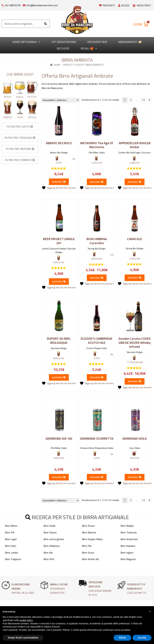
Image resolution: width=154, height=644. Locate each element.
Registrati (142, 5)
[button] (20, 127)
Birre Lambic (12, 552)
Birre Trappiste (13, 559)
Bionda (8, 97)
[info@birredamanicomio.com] (24, 5)
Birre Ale (48, 552)
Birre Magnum (128, 559)
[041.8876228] (3, 5)
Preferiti (107, 5)
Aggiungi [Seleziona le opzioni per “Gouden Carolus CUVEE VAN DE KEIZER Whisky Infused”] (135, 381)
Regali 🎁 (89, 49)
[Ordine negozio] (60, 100)
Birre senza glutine (54, 539)
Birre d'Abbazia (52, 546)
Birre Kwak (49, 526)
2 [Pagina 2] (131, 100)
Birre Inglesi (127, 552)
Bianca (20, 97)
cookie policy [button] (26, 620)
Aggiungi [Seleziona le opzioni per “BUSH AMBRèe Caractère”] (97, 278)
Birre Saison (50, 532)
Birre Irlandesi (128, 546)
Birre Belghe (127, 526)
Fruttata (32, 97)
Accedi (124, 5)
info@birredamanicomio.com (42, 5)
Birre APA (49, 559)
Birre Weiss (11, 526)
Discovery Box (97, 42)
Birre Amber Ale (90, 559)
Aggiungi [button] (59, 182)
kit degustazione (64, 42)
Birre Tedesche (129, 532)
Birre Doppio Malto (92, 539)
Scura (20, 117)
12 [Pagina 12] (143, 100)
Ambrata (8, 117)
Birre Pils (87, 546)
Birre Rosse (88, 526)
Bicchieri (63, 49)
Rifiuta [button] (122, 638)
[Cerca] (45, 24)
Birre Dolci (11, 546)
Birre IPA (10, 532)
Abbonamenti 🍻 (130, 42)
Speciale (32, 117)
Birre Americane (129, 539)
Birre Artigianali (27, 42)
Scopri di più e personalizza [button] (23, 638)
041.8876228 (13, 5)
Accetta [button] (142, 638)
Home (57, 65)
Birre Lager (11, 539)
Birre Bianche (89, 532)
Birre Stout (88, 552)
